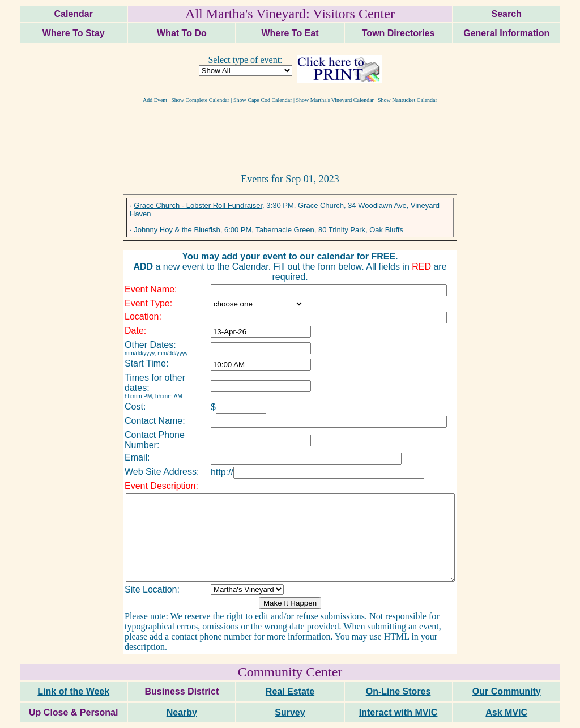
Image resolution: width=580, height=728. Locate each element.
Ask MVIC (506, 690)
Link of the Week (73, 669)
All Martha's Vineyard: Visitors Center (290, 14)
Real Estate (290, 669)
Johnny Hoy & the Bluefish (177, 230)
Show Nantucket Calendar (408, 100)
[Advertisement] (290, 138)
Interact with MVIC (398, 690)
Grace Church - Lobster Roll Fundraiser (198, 205)
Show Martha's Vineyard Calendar (335, 100)
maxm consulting (548, 715)
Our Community (507, 669)
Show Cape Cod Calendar (263, 100)
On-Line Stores (398, 669)
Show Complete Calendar (200, 100)
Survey (290, 690)
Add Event (155, 100)
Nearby (182, 690)
